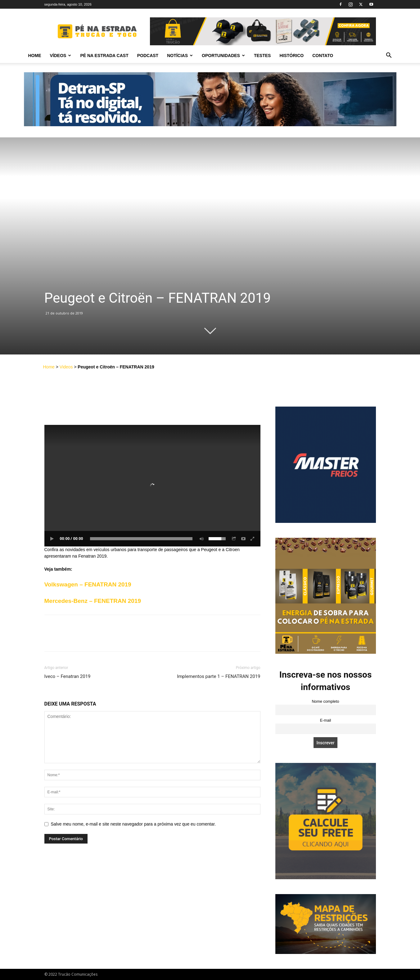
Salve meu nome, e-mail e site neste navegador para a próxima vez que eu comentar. (133, 824)
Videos (66, 367)
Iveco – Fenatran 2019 (68, 676)
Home (35, 56)
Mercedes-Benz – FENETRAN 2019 (93, 601)
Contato (323, 56)
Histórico (291, 56)
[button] (389, 56)
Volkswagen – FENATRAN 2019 (88, 584)
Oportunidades (223, 56)
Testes (262, 56)
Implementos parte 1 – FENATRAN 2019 (219, 676)
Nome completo (325, 702)
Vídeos (61, 56)
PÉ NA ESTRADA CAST (104, 56)
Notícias (180, 56)
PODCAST (148, 56)
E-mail (326, 720)
